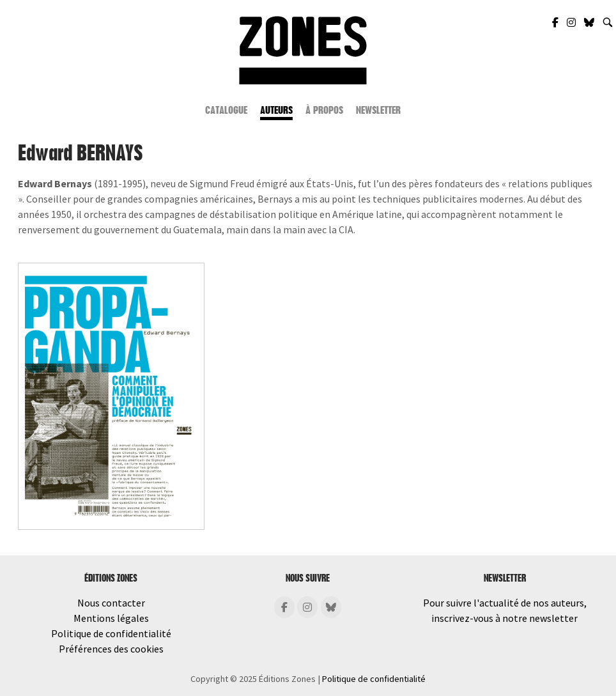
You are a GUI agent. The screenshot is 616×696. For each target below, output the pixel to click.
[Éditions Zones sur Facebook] (284, 607)
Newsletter (378, 110)
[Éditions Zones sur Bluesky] (331, 607)
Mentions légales (111, 618)
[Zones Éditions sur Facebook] (556, 22)
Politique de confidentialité (111, 633)
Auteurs (276, 110)
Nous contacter (111, 603)
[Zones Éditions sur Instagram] (572, 22)
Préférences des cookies (111, 649)
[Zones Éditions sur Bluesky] (590, 22)
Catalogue (226, 110)
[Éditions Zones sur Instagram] (307, 607)
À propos (324, 110)
